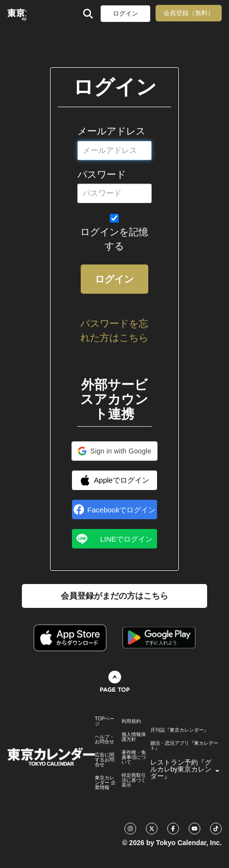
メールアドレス (111, 131)
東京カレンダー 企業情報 (105, 783)
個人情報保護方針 (134, 737)
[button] (114, 451)
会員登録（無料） (189, 13)
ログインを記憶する (114, 239)
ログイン (125, 13)
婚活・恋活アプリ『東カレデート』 (184, 746)
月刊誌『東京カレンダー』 (179, 730)
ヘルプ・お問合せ (105, 739)
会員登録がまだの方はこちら (114, 596)
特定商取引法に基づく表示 (134, 780)
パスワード (102, 174)
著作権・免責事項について (134, 757)
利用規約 (131, 721)
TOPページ (105, 721)
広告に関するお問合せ (105, 760)
